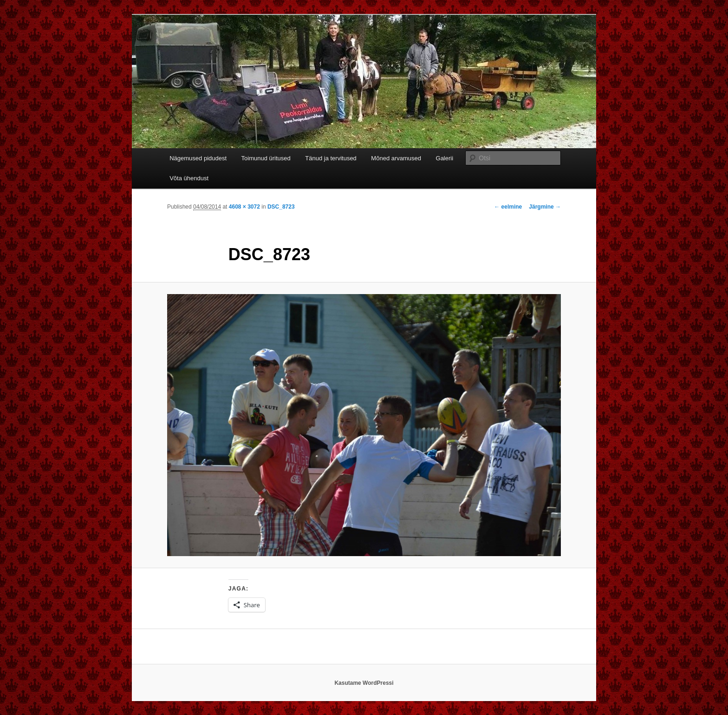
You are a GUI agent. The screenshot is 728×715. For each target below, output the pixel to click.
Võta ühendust (189, 178)
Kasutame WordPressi (364, 683)
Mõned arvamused (396, 158)
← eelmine (508, 207)
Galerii (445, 158)
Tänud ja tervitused (331, 158)
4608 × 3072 (244, 207)
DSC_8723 (281, 207)
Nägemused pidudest (198, 158)
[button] (364, 425)
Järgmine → (545, 207)
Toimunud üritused (266, 158)
